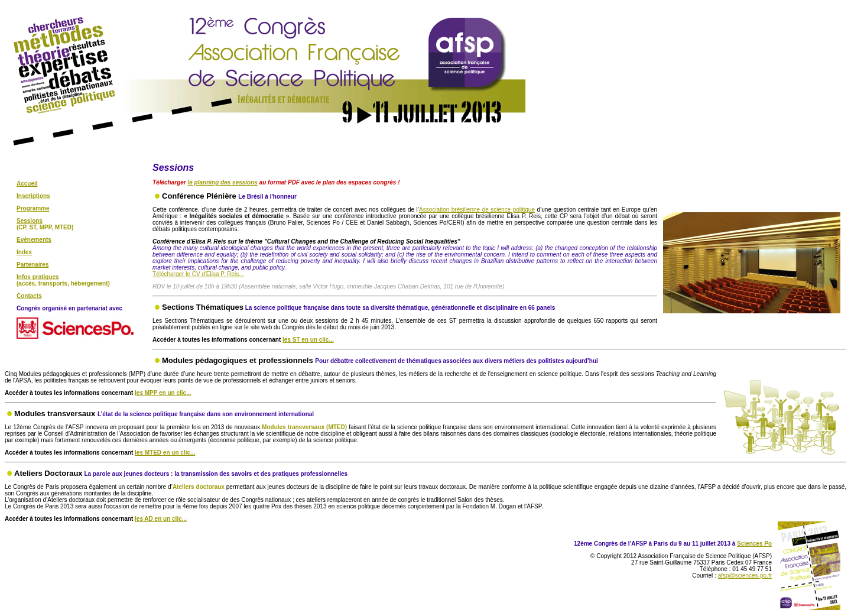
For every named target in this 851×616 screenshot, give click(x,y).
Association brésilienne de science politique (477, 210)
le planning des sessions (222, 182)
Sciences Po (754, 544)
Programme (33, 208)
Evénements (34, 240)
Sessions (30, 221)
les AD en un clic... (161, 519)
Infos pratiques (38, 277)
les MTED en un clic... (165, 453)
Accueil (27, 184)
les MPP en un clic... (163, 393)
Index (24, 252)
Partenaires (33, 265)
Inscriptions (33, 196)
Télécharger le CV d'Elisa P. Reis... (198, 274)
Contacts (29, 296)
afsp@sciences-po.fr (745, 576)
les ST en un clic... (308, 340)
